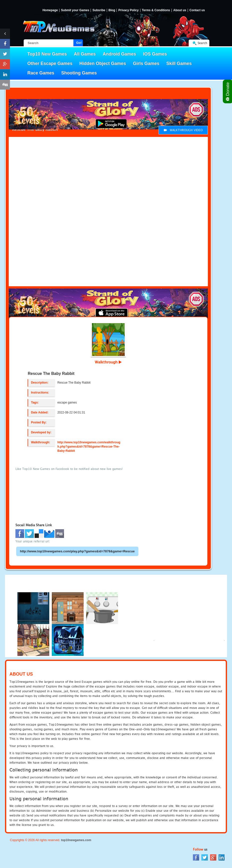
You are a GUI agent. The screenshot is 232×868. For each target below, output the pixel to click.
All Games (85, 54)
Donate (228, 91)
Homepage (50, 10)
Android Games (119, 54)
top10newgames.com (76, 840)
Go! (79, 43)
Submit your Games (75, 10)
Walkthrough (108, 362)
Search (202, 43)
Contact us (197, 10)
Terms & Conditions (156, 10)
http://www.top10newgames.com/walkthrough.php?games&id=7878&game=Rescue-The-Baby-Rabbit (89, 447)
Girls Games (146, 63)
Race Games (41, 73)
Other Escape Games (50, 63)
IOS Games (155, 54)
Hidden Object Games (103, 63)
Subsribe (99, 10)
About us (180, 10)
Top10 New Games (47, 54)
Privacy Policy (128, 10)
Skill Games (179, 63)
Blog (112, 10)
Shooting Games (79, 73)
